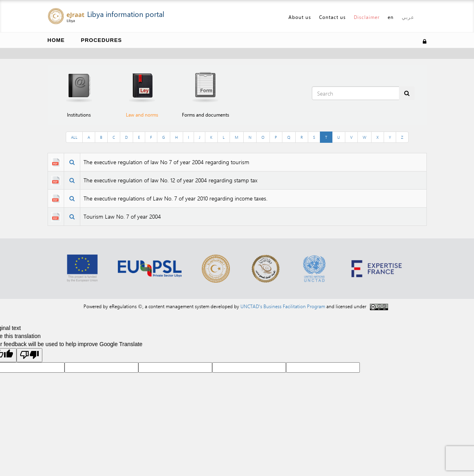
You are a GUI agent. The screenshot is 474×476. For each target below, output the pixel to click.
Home (56, 40)
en (391, 17)
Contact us (332, 17)
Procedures (102, 40)
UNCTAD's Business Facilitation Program (283, 306)
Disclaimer (367, 17)
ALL (74, 137)
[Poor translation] (29, 355)
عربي (408, 17)
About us (300, 17)
